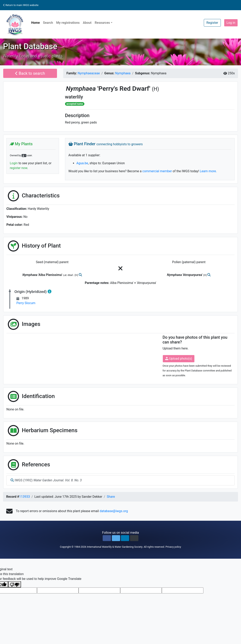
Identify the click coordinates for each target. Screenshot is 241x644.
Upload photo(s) (179, 359)
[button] (107, 538)
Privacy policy (173, 547)
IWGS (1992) (46, 480)
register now (18, 168)
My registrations (68, 23)
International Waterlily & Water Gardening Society (115, 547)
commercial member (157, 171)
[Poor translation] (15, 584)
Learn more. (208, 171)
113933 (24, 497)
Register (212, 23)
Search (48, 23)
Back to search (30, 73)
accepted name (75, 104)
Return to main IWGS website (21, 5)
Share (111, 497)
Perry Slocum (26, 303)
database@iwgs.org (114, 511)
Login (14, 163)
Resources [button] (102, 23)
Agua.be (82, 163)
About (87, 23)
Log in (231, 23)
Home (35, 23)
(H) (155, 89)
